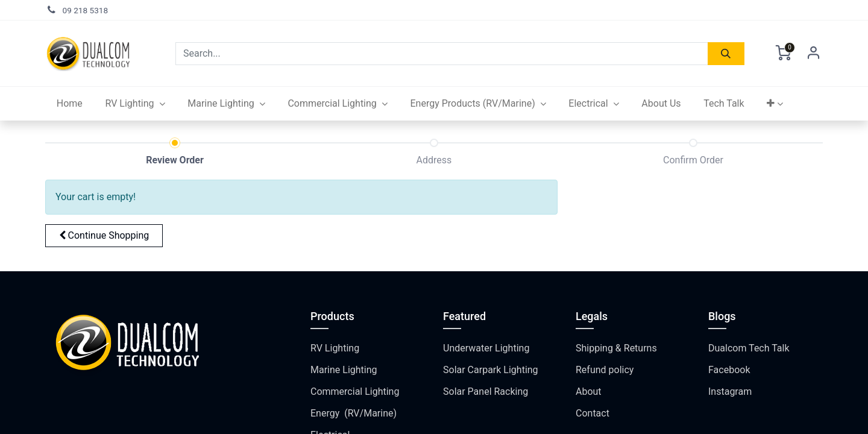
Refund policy (605, 370)
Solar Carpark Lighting (491, 370)
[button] (775, 104)
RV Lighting (335, 348)
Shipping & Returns (616, 348)
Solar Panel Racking (486, 392)
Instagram (730, 392)
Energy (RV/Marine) (354, 413)
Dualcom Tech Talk (749, 348)
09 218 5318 (86, 10)
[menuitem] (70, 104)
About (589, 392)
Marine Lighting (344, 370)
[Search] (726, 54)
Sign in (814, 54)
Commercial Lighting (355, 392)
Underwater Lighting (486, 348)
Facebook (729, 370)
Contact (593, 413)
